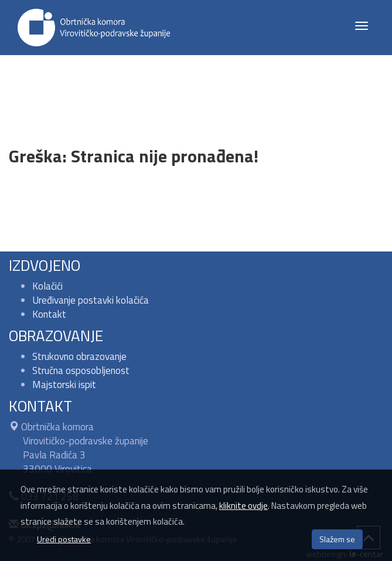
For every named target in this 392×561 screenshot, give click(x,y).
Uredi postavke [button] (64, 539)
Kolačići (47, 286)
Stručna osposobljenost (81, 370)
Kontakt (49, 314)
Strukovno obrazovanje (79, 356)
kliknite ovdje (243, 506)
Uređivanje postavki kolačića (91, 300)
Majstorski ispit (64, 385)
